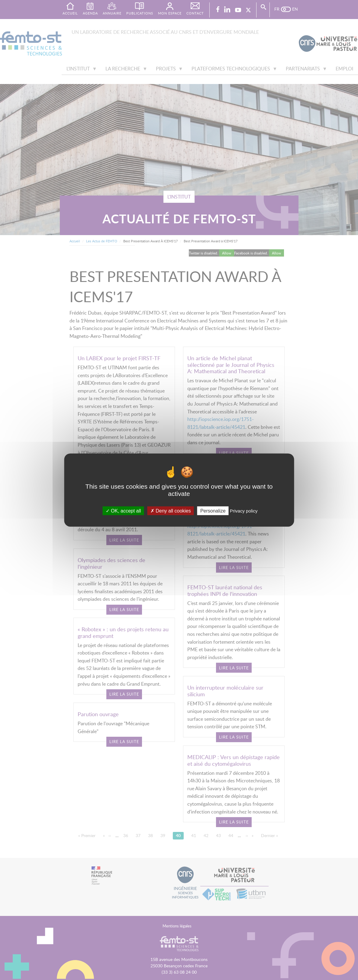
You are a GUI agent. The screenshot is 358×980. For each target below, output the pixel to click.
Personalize (213, 511)
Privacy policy (244, 511)
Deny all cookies (171, 511)
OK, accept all (123, 511)
